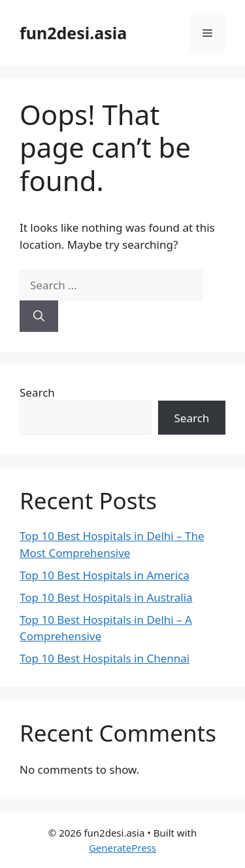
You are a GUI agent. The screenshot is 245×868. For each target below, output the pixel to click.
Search (37, 392)
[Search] (39, 316)
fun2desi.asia (73, 33)
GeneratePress (122, 848)
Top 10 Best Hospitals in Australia (106, 597)
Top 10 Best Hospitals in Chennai (105, 658)
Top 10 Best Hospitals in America (105, 575)
